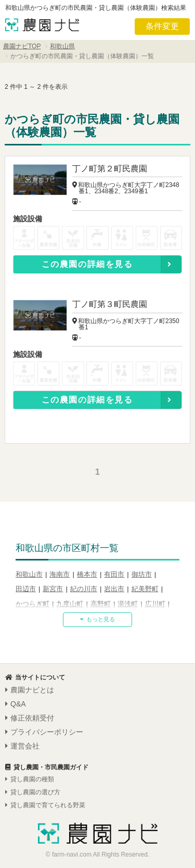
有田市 (114, 574)
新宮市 (53, 589)
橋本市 (87, 574)
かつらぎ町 (32, 604)
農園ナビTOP (22, 46)
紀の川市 (84, 589)
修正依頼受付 (30, 718)
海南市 (60, 574)
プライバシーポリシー (44, 732)
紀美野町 (145, 589)
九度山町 (70, 604)
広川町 (155, 604)
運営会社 (22, 746)
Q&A (16, 704)
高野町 (101, 604)
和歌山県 (62, 46)
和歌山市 (29, 574)
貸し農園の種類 (30, 779)
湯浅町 (128, 604)
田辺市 (26, 589)
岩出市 (114, 589)
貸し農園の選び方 (33, 792)
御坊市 (142, 574)
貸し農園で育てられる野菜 (45, 805)
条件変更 (162, 26)
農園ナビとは (30, 690)
